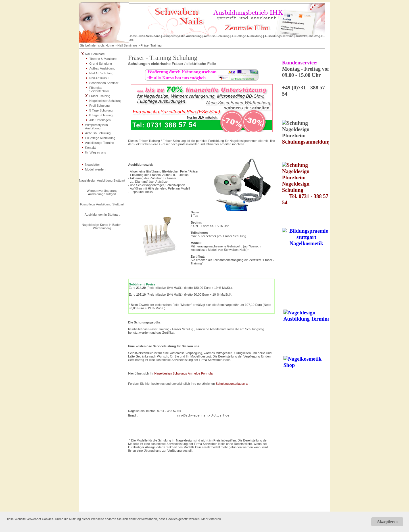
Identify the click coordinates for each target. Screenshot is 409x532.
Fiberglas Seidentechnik (99, 89)
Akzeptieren (387, 522)
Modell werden (95, 169)
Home (133, 36)
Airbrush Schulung (217, 36)
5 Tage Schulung (101, 110)
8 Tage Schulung (101, 115)
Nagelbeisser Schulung (106, 101)
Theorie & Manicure (103, 59)
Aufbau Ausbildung (103, 68)
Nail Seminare (150, 36)
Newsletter (93, 165)
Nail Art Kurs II (99, 78)
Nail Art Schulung (101, 73)
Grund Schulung (101, 64)
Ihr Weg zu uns (96, 152)
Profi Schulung (100, 106)
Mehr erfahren (211, 519)
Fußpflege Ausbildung (247, 36)
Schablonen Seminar (104, 83)
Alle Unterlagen (100, 120)
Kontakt (301, 36)
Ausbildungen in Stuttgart (102, 215)
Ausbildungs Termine (279, 36)
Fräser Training (100, 96)
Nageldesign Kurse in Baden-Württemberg (102, 226)
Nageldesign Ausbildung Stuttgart (102, 180)
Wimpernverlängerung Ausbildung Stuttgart (102, 192)
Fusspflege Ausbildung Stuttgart (102, 204)
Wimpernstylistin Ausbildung (182, 36)
